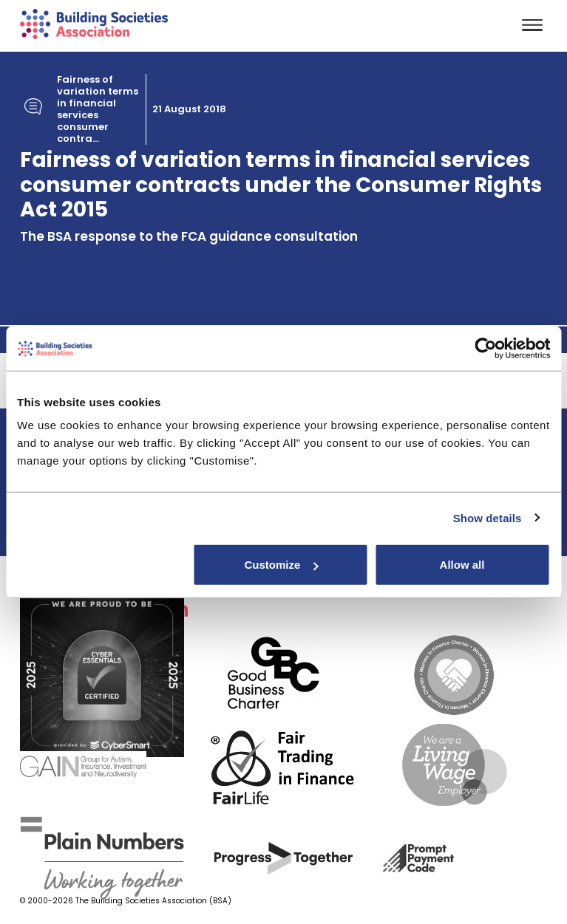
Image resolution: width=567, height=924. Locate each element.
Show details (488, 517)
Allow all (462, 565)
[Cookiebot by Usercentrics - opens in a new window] (485, 348)
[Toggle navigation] (532, 26)
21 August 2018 (189, 109)
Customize (281, 565)
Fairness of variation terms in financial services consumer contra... (98, 109)
